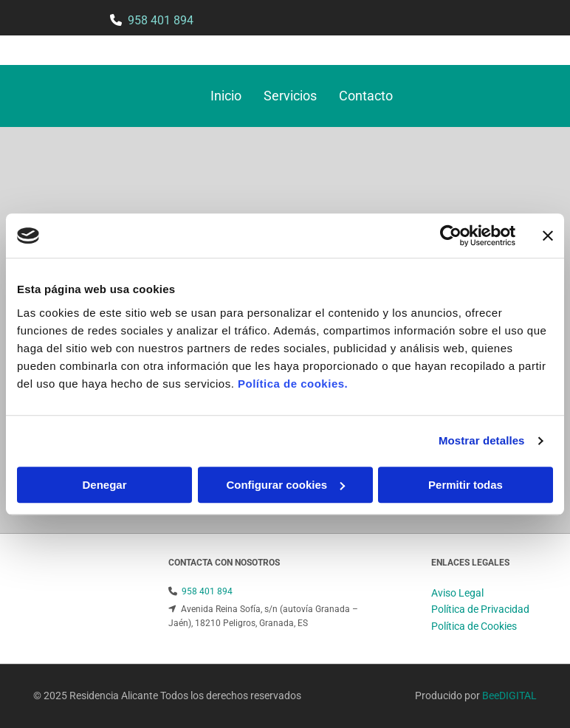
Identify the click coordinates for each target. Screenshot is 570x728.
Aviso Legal (457, 593)
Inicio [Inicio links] (226, 96)
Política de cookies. (293, 384)
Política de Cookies (474, 626)
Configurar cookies (285, 485)
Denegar (104, 485)
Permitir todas (466, 485)
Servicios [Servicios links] (290, 96)
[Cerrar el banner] (548, 236)
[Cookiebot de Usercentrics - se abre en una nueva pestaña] (451, 236)
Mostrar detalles (482, 440)
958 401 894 (161, 20)
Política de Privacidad (480, 609)
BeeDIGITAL (509, 696)
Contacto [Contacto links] (366, 96)
